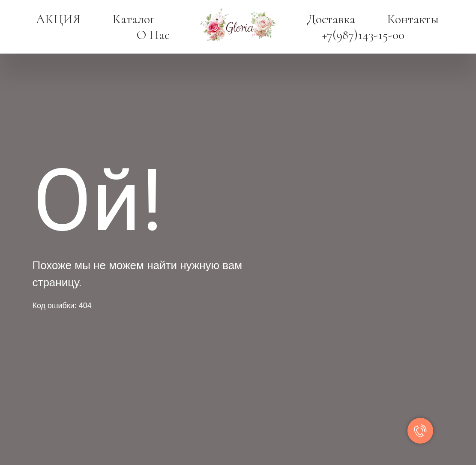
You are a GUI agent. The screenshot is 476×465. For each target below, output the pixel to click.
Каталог (133, 19)
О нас (153, 35)
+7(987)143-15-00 (363, 35)
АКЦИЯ (58, 19)
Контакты (413, 19)
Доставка (331, 19)
